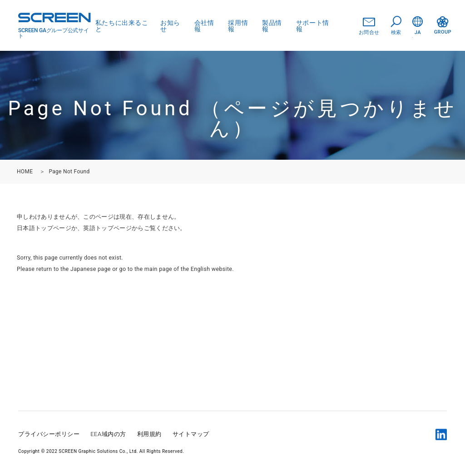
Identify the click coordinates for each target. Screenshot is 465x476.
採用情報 (238, 26)
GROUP (443, 26)
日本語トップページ (44, 228)
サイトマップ (191, 434)
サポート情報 (313, 26)
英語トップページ (107, 228)
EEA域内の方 (108, 434)
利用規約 (149, 434)
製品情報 (272, 26)
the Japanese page (86, 269)
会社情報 (204, 26)
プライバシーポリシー (49, 434)
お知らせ (170, 26)
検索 (396, 26)
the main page (153, 269)
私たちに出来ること (122, 26)
